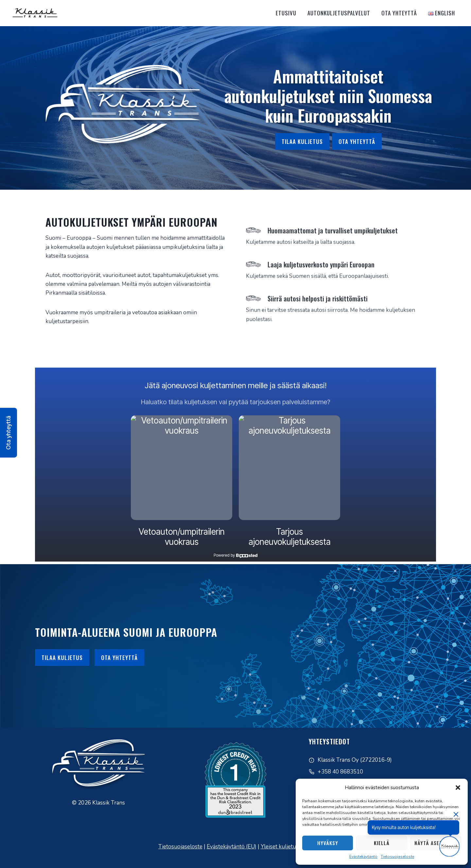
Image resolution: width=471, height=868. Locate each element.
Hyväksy (328, 843)
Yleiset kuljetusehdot (287, 847)
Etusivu (286, 13)
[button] (458, 788)
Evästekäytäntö (363, 857)
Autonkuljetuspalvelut (339, 13)
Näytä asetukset (436, 843)
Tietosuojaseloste (397, 857)
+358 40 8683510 (340, 772)
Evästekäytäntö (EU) (232, 847)
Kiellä (382, 843)
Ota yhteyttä (399, 13)
